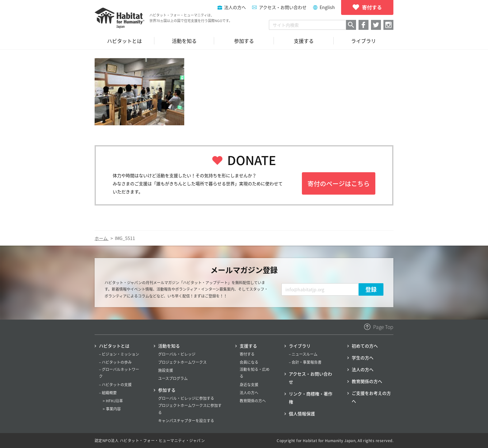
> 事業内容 (112, 409)
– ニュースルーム (303, 354)
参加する (167, 390)
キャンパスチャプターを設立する (186, 421)
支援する (248, 346)
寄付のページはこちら (339, 184)
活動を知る (169, 346)
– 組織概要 (108, 393)
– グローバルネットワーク (119, 373)
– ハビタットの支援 (115, 385)
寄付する (247, 354)
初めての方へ (365, 346)
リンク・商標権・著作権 (311, 398)
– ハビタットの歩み (115, 362)
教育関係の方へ (253, 401)
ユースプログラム (173, 378)
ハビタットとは (114, 346)
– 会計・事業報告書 (305, 362)
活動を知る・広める (255, 373)
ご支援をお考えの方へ (371, 397)
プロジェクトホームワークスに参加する (190, 409)
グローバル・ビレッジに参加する (186, 398)
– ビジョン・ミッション (119, 354)
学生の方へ (363, 358)
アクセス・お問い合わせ (283, 7)
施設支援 (166, 370)
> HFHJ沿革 (113, 401)
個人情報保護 (302, 413)
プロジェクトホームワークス (182, 362)
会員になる (249, 362)
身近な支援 (249, 385)
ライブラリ (300, 346)
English (327, 7)
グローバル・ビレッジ (177, 354)
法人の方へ (249, 393)
